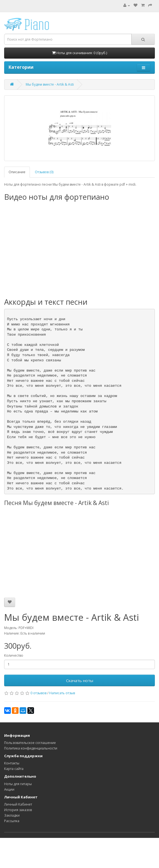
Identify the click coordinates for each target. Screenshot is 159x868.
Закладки (12, 815)
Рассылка (12, 821)
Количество (14, 655)
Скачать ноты (80, 680)
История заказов (18, 810)
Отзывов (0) (44, 172)
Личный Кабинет (18, 804)
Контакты (12, 763)
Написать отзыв (62, 693)
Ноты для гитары (18, 784)
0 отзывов (38, 693)
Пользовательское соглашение (30, 743)
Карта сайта (14, 769)
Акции (9, 789)
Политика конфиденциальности (31, 748)
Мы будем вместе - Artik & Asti (50, 84)
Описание (17, 172)
